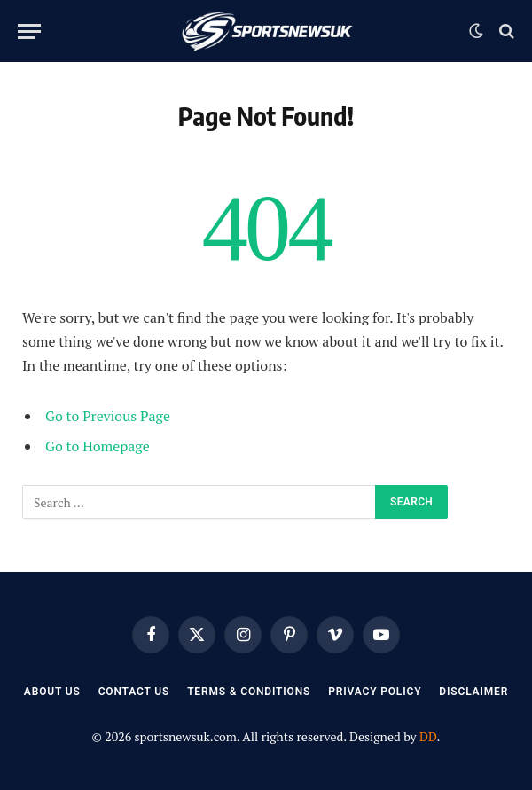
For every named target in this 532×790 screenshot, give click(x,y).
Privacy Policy (375, 692)
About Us (52, 692)
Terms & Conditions (249, 692)
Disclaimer (473, 692)
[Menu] (29, 31)
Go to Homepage (98, 446)
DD (428, 736)
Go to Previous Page (108, 416)
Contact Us (134, 692)
